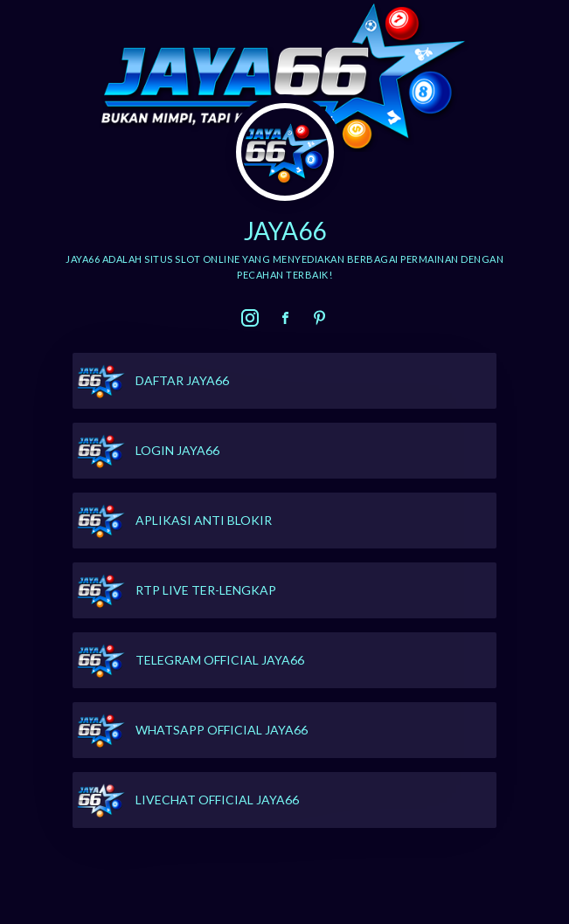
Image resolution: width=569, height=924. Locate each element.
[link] (250, 318)
